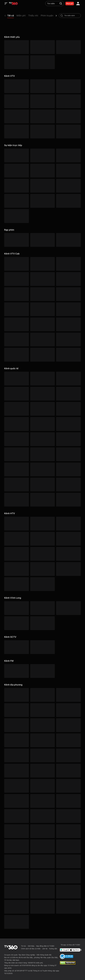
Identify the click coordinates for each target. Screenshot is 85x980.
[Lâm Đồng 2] (42, 725)
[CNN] (42, 424)
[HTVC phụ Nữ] (68, 554)
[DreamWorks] (68, 394)
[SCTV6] (16, 647)
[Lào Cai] (68, 831)
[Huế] (42, 801)
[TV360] (16, 216)
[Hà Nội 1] (42, 695)
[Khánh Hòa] (16, 816)
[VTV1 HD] (16, 47)
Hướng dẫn (53, 949)
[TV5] (68, 469)
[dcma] (68, 964)
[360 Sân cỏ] (68, 171)
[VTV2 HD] (42, 86)
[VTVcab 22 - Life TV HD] (68, 339)
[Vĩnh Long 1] (16, 608)
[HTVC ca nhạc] (68, 569)
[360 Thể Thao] (42, 155)
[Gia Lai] (68, 771)
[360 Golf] (42, 171)
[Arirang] (42, 500)
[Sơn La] (42, 892)
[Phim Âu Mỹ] (42, 240)
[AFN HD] (68, 439)
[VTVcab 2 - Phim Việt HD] (16, 294)
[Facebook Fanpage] (80, 950)
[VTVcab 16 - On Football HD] (16, 264)
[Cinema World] (42, 394)
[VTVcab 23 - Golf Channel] (16, 279)
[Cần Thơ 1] (16, 740)
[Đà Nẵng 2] (68, 861)
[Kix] (68, 485)
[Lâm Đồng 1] (16, 831)
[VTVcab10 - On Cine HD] (42, 294)
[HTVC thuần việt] (16, 569)
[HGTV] (16, 454)
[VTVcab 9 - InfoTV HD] (16, 355)
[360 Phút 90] (16, 186)
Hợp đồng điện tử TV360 (45, 946)
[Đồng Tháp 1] (42, 771)
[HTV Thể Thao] (16, 554)
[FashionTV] (42, 409)
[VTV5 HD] (16, 62)
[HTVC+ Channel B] (16, 584)
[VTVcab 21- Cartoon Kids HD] (42, 309)
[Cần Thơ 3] (16, 892)
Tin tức (24, 946)
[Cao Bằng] (42, 740)
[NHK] (16, 469)
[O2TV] (42, 355)
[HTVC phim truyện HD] (42, 569)
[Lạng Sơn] (42, 831)
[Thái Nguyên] (68, 892)
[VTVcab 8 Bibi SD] (16, 309)
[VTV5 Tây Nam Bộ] (16, 116)
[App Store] (73, 950)
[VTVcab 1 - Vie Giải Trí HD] (68, 279)
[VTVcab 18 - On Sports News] (68, 264)
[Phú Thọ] (42, 861)
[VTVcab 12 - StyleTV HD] (42, 324)
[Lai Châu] (68, 816)
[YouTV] (42, 710)
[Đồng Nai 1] (16, 771)
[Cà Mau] (68, 725)
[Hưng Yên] (68, 801)
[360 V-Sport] (16, 171)
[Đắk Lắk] (42, 755)
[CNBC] (16, 485)
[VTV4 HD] (16, 101)
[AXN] (16, 394)
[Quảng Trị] (68, 877)
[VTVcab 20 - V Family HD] (42, 339)
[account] (78, 4)
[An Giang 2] (16, 710)
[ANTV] (42, 47)
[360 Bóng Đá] (16, 155)
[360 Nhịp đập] (42, 201)
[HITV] (68, 710)
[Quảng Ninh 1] (42, 877)
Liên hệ (45, 949)
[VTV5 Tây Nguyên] (68, 101)
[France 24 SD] (16, 500)
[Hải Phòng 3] (42, 786)
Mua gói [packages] (70, 3)
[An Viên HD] (68, 355)
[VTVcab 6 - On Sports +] (42, 279)
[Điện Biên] (68, 755)
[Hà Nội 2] (68, 695)
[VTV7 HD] (68, 116)
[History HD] (42, 485)
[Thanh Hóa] (16, 907)
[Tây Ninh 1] (16, 846)
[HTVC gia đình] (42, 554)
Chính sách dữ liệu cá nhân (31, 949)
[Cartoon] (16, 409)
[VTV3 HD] (68, 86)
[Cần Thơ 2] (16, 801)
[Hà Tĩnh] (16, 786)
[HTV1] (16, 524)
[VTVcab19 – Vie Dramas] (68, 294)
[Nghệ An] (42, 846)
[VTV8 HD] (16, 132)
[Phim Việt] (16, 240)
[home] (13, 4)
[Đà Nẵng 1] (68, 740)
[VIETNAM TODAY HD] (42, 62)
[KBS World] (42, 454)
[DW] (68, 454)
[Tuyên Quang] (68, 907)
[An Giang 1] (42, 816)
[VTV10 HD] (42, 116)
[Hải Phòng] (68, 786)
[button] (12, 16)
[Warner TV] (68, 379)
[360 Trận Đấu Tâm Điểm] (68, 155)
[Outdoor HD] (16, 439)
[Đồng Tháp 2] (42, 907)
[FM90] (16, 671)
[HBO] (16, 379)
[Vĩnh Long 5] (42, 623)
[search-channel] (62, 16)
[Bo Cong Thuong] (67, 956)
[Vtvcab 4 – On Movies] (68, 309)
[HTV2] (42, 524)
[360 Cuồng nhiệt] (42, 186)
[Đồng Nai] (16, 922)
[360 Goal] (68, 186)
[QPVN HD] (68, 47)
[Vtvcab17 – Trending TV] (16, 339)
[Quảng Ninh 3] (16, 695)
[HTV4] (16, 539)
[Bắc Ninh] (16, 725)
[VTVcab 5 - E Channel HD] (16, 324)
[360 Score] (16, 201)
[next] (56, 16)
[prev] (5, 16)
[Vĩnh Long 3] (68, 608)
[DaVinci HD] (68, 500)
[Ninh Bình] (68, 846)
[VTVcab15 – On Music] (68, 324)
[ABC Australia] (68, 424)
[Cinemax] (42, 379)
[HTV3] (68, 524)
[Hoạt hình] (68, 240)
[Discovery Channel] (16, 424)
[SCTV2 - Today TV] (42, 647)
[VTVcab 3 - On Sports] (42, 264)
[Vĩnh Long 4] (16, 623)
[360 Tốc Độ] (68, 201)
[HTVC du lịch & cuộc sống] (42, 584)
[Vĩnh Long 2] (42, 608)
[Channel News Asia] (42, 439)
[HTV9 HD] (68, 539)
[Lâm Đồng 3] (16, 755)
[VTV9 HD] (42, 132)
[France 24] (42, 469)
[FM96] (42, 671)
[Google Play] (64, 950)
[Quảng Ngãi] (16, 877)
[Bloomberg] (68, 409)
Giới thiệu (31, 946)
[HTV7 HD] (42, 539)
